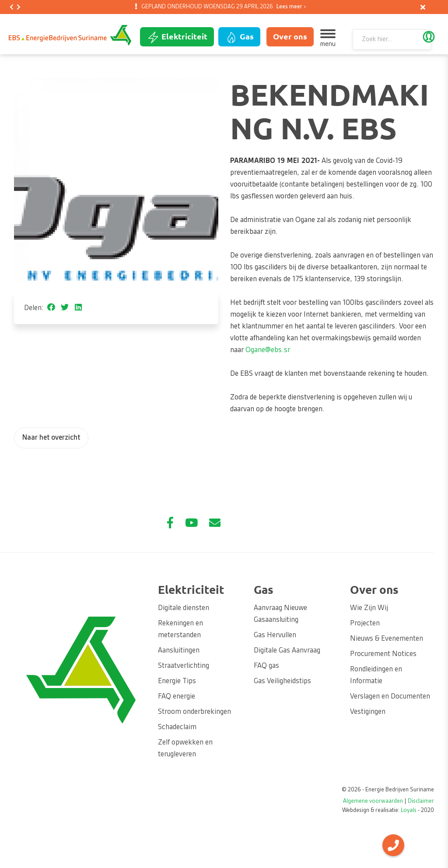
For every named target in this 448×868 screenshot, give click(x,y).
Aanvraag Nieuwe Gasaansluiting (280, 614)
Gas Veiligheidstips (282, 681)
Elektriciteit (177, 37)
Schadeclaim (177, 727)
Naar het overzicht (51, 438)
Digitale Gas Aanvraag (287, 651)
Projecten (365, 624)
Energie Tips (177, 681)
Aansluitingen (179, 651)
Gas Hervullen (275, 635)
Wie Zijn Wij (369, 608)
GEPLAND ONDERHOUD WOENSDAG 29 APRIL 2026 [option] (222, 7)
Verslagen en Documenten (390, 697)
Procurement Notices (383, 654)
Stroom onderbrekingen (194, 712)
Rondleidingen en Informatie (376, 676)
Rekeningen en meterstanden (180, 630)
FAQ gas (266, 666)
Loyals (409, 811)
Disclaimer (421, 801)
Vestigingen (368, 712)
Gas (239, 37)
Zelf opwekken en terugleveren (185, 749)
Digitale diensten (184, 608)
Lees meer (289, 7)
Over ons (290, 36)
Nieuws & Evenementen (387, 639)
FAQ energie (177, 697)
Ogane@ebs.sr (268, 350)
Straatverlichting (184, 666)
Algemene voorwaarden (373, 801)
